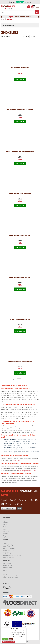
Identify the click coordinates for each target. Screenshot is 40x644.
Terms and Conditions (9, 548)
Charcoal (5, 524)
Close (11, 639)
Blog (4, 535)
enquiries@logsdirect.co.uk (10, 576)
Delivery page (16, 461)
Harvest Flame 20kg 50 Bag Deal (20, 277)
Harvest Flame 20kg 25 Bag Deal (20, 235)
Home (3, 19)
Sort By (3, 36)
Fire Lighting (6, 532)
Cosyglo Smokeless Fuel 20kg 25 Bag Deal (20, 110)
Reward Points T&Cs (8, 550)
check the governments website (27, 471)
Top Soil (5, 530)
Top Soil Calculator (8, 554)
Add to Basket (20, 79)
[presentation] (1, 17)
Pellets (4, 526)
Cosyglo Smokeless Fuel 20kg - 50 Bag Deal (20, 151)
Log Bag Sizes (6, 537)
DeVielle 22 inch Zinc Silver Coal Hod (20, 361)
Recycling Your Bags (8, 545)
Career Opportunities (8, 557)
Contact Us (6, 552)
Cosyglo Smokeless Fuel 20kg (20, 68)
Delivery (5, 543)
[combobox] (20, 12)
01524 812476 (6, 574)
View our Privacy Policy (9, 642)
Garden (5, 528)
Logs (4, 521)
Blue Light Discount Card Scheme (12, 556)
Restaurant (6, 533)
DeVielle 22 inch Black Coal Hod (20, 319)
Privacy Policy (6, 547)
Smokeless (6, 523)
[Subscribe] (20, 508)
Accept (5, 639)
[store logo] (8, 7)
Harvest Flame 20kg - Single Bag (20, 193)
